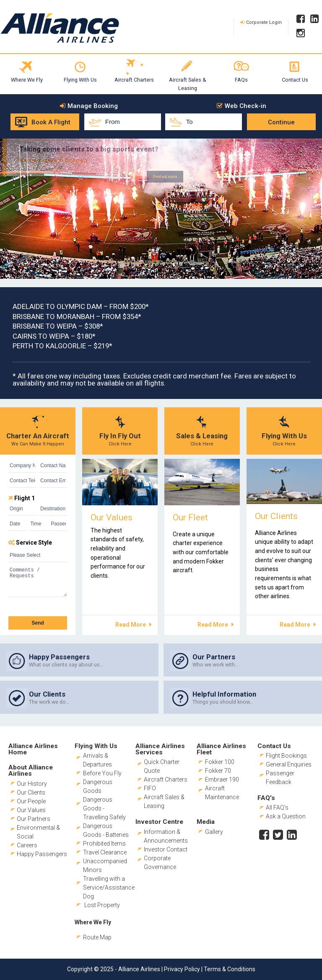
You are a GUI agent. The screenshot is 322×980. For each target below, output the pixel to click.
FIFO (150, 788)
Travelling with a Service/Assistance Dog (109, 887)
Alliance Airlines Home (33, 749)
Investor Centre (159, 822)
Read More (131, 625)
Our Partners (34, 819)
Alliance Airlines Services (160, 749)
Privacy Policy (182, 969)
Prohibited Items (104, 844)
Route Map (97, 937)
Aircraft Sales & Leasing (188, 84)
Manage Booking (93, 106)
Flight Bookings (286, 756)
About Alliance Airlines (31, 770)
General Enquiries (289, 764)
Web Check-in (245, 106)
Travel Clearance (105, 852)
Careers (27, 845)
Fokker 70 (218, 771)
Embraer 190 (222, 779)
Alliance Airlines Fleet (221, 749)
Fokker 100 (220, 762)
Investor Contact (166, 849)
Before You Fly (102, 773)
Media (206, 822)
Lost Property (102, 905)
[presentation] (37, 606)
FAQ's (266, 798)
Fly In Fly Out (120, 436)
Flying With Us (80, 80)
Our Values (31, 810)
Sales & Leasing (202, 436)
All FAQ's (277, 808)
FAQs (241, 80)
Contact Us (295, 80)
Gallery (214, 832)
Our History (32, 784)
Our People (31, 801)
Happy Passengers (42, 854)
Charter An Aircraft (38, 436)
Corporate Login (264, 22)
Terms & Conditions (230, 969)
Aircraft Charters (134, 80)
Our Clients (31, 792)
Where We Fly (27, 80)
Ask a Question (286, 816)
